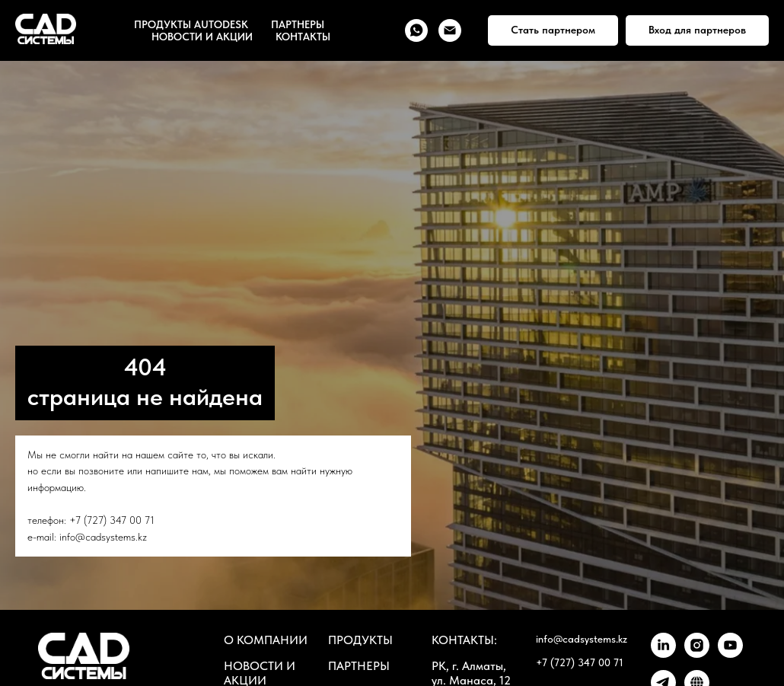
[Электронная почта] (450, 30)
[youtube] (730, 654)
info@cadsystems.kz (103, 537)
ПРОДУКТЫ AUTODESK (191, 24)
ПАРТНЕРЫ (298, 24)
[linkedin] (663, 654)
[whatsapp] (416, 30)
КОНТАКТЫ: (464, 640)
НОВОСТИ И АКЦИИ (202, 37)
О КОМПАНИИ (266, 640)
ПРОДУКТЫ (360, 640)
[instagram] (697, 654)
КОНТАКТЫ (303, 37)
